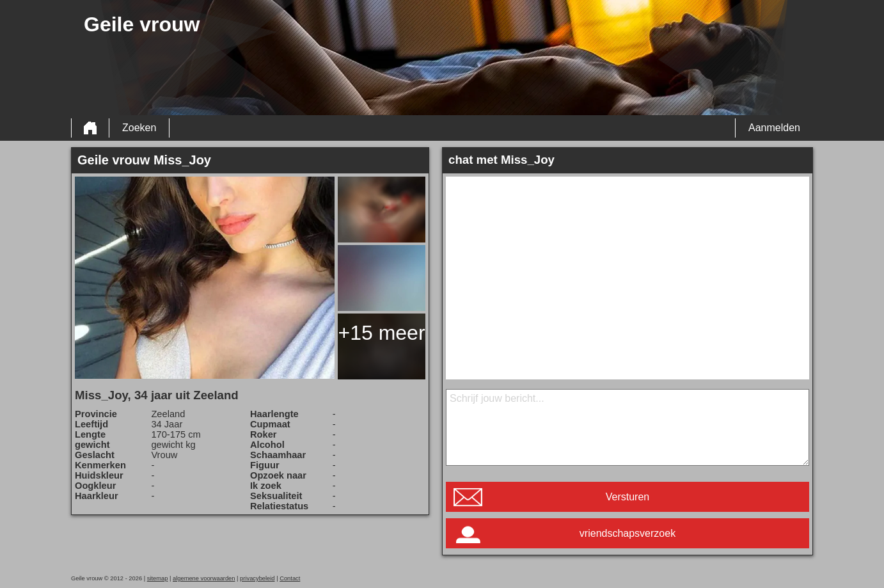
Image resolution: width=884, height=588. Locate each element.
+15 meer (381, 333)
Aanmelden (774, 128)
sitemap (158, 578)
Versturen (627, 497)
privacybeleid (257, 578)
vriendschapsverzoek (627, 533)
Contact (290, 578)
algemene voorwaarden (204, 578)
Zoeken (139, 128)
